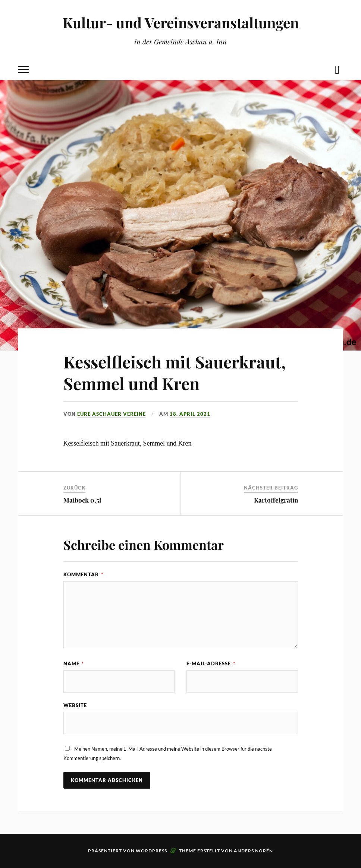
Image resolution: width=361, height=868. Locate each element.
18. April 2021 (190, 414)
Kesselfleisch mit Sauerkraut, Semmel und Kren (175, 372)
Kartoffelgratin (276, 500)
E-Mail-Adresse (211, 663)
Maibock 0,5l (82, 500)
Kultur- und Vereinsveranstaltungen (181, 23)
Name (74, 663)
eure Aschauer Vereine (112, 414)
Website (75, 705)
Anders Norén (253, 851)
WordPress (151, 851)
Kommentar (83, 574)
